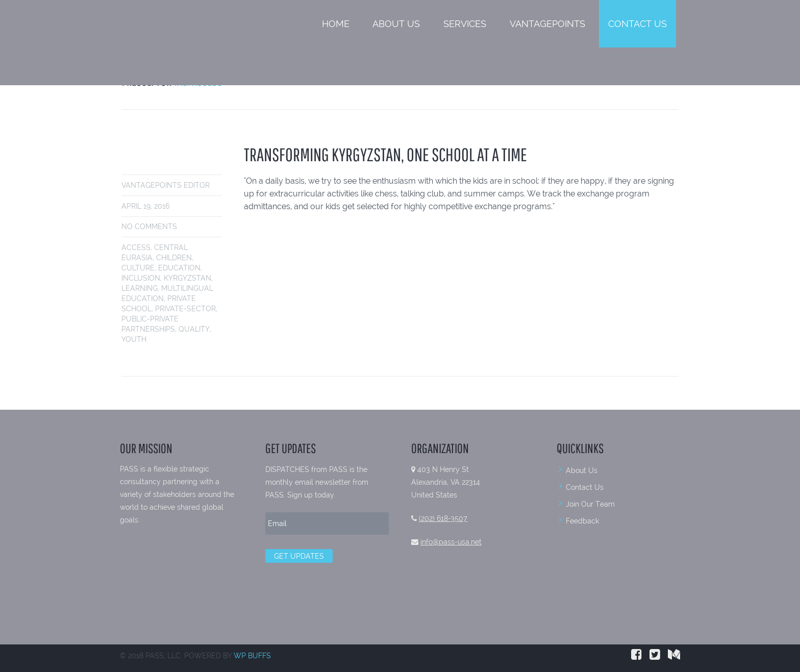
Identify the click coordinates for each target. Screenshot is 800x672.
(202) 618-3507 (443, 518)
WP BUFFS (252, 656)
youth (134, 339)
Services (465, 24)
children (174, 258)
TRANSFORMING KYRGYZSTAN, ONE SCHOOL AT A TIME (385, 154)
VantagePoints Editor (166, 185)
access (136, 247)
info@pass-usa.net (451, 542)
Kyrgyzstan (187, 278)
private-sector (185, 309)
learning (140, 288)
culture (138, 268)
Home (336, 24)
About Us (396, 24)
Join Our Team (590, 504)
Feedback (582, 521)
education (179, 268)
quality (194, 329)
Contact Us (637, 24)
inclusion (141, 278)
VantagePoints (547, 24)
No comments (149, 227)
